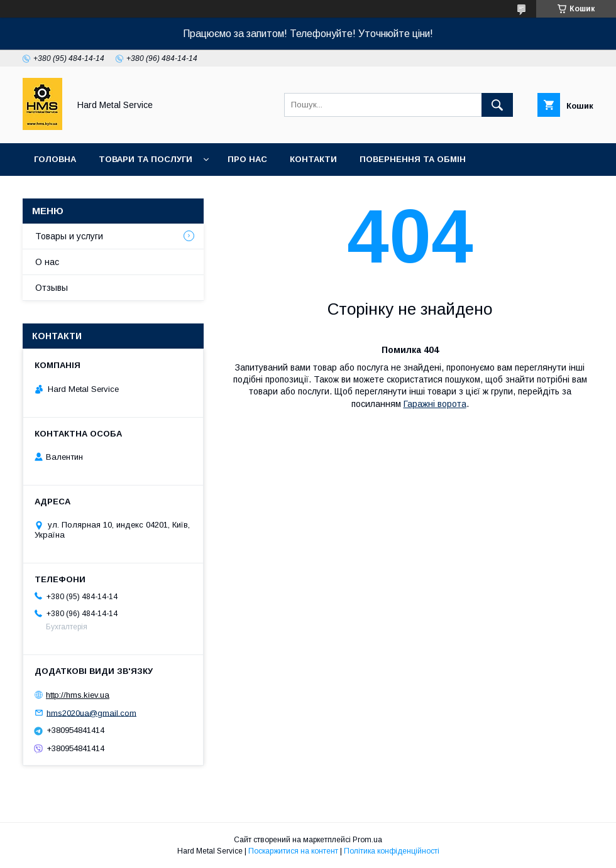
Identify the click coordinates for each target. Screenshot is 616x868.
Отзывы (52, 288)
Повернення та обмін (413, 159)
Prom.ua (367, 840)
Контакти (313, 159)
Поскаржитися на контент (293, 851)
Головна (55, 159)
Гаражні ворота (435, 404)
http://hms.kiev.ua (78, 695)
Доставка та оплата (84, 192)
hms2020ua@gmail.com (91, 713)
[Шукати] (497, 105)
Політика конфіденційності (392, 851)
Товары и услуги (69, 236)
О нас (47, 262)
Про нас (247, 159)
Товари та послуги (146, 159)
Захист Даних (191, 192)
